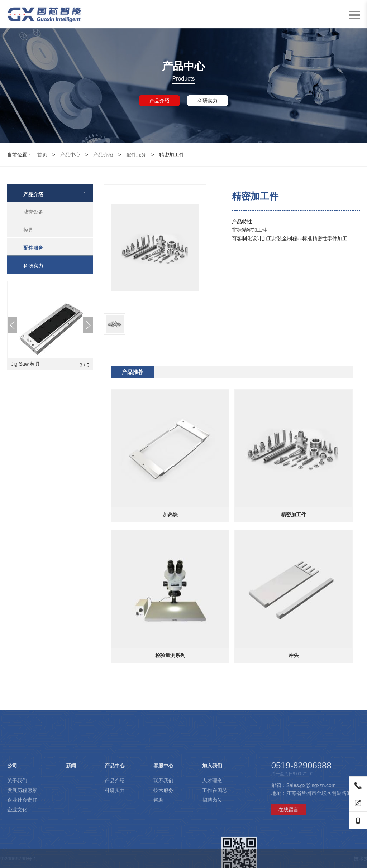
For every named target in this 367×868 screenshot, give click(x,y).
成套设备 (33, 212)
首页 (42, 155)
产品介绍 (159, 101)
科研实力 (208, 101)
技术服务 (163, 835)
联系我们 (163, 825)
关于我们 (17, 825)
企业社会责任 (22, 844)
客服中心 (163, 810)
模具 (28, 230)
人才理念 (212, 825)
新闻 (71, 810)
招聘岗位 (212, 844)
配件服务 (136, 155)
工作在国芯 (215, 835)
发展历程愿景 (22, 835)
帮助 (158, 844)
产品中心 (70, 155)
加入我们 (212, 810)
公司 (12, 810)
